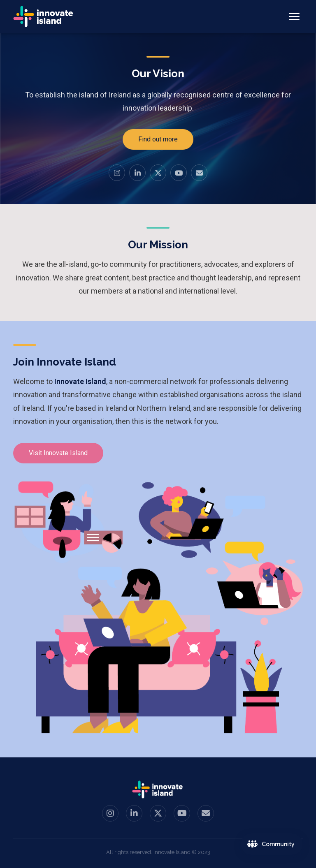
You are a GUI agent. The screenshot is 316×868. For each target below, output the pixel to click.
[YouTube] (179, 173)
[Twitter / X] (158, 173)
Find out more (158, 139)
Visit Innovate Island (58, 453)
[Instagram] (117, 173)
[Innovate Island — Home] (44, 16)
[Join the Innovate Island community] (272, 844)
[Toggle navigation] (294, 16)
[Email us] (199, 173)
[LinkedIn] (137, 173)
